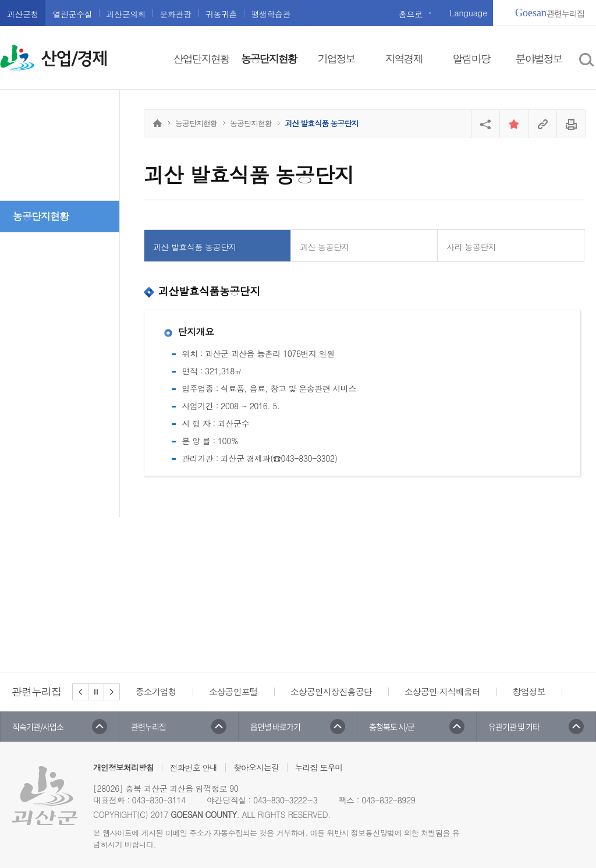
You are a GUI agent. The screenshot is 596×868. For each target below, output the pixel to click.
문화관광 (175, 14)
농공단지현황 (269, 59)
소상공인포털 (233, 691)
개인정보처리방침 (123, 767)
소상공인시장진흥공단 (331, 691)
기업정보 (336, 59)
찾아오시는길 (256, 767)
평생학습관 (271, 14)
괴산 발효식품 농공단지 (195, 247)
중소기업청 (156, 691)
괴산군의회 (126, 14)
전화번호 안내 (194, 767)
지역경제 (404, 59)
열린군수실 (72, 14)
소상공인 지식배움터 (442, 691)
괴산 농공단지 (324, 247)
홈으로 (411, 14)
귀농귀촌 (221, 14)
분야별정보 (539, 59)
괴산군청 (23, 14)
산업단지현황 (201, 59)
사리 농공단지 (471, 247)
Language (469, 13)
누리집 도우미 (319, 767)
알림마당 (471, 59)
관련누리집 (550, 13)
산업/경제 (74, 59)
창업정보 (529, 691)
